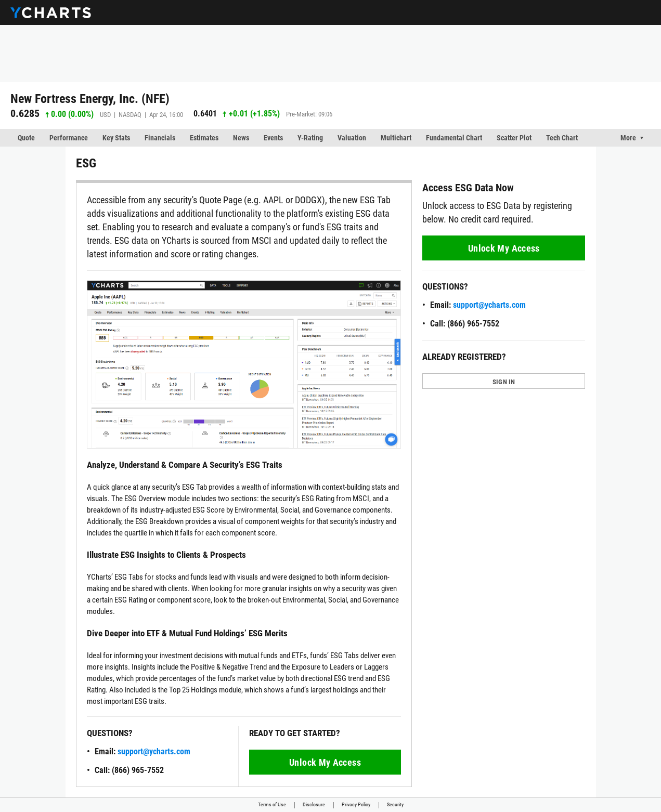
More (628, 138)
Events (273, 138)
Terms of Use (272, 804)
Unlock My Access (325, 762)
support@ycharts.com (154, 751)
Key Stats (116, 138)
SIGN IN (504, 382)
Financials (160, 138)
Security (395, 804)
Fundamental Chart (454, 138)
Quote (26, 138)
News (241, 138)
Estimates (204, 138)
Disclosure (314, 804)
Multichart (396, 138)
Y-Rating (310, 138)
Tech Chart (562, 138)
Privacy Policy (356, 804)
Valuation (352, 138)
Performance (69, 138)
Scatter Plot (514, 138)
